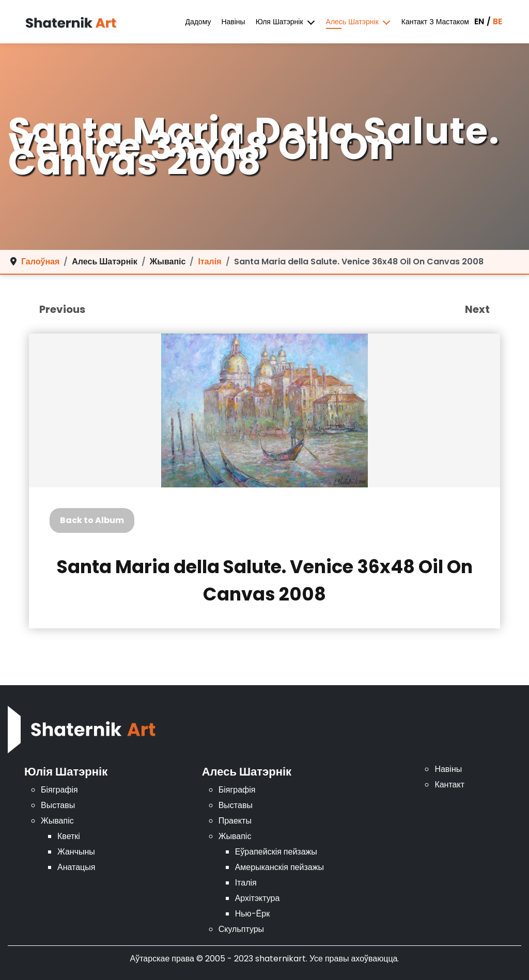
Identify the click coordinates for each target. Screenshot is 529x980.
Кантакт (449, 785)
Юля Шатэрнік (279, 22)
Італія (246, 883)
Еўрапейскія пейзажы (276, 852)
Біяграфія (59, 790)
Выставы (58, 805)
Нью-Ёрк (252, 914)
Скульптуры (241, 929)
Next (477, 309)
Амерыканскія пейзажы (279, 867)
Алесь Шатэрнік (352, 22)
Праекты (235, 821)
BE (497, 21)
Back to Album (92, 520)
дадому (198, 22)
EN (479, 21)
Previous (62, 309)
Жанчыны (76, 852)
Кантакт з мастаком (435, 22)
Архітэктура (258, 898)
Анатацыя (76, 867)
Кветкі (69, 836)
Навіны (233, 22)
